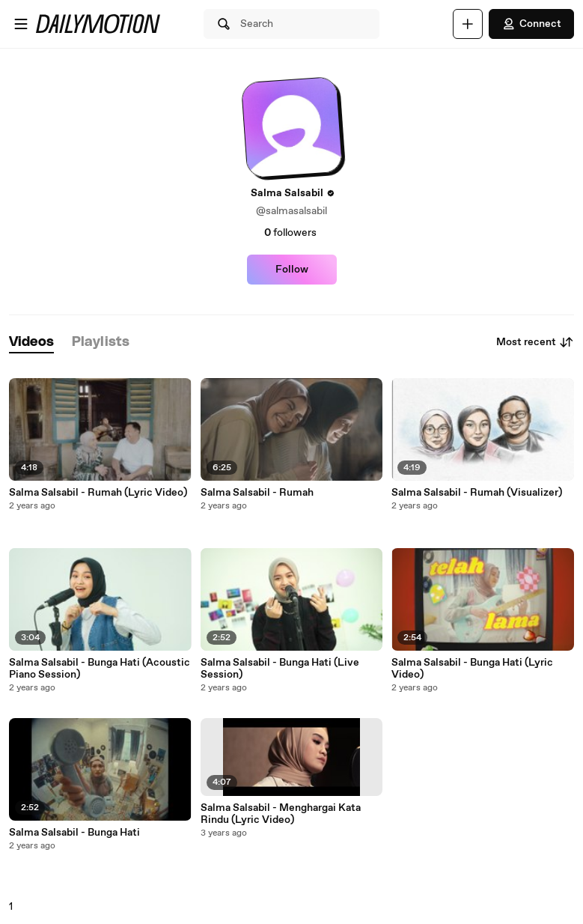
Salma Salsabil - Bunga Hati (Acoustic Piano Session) (100, 669)
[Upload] (468, 24)
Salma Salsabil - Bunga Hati (74, 833)
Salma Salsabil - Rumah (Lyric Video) (98, 493)
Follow (292, 270)
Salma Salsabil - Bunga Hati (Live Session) (280, 669)
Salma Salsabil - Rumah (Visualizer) (477, 493)
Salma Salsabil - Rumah (257, 493)
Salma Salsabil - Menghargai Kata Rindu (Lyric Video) (281, 814)
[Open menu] (21, 24)
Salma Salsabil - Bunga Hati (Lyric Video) (472, 669)
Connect (531, 24)
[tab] (31, 343)
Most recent (535, 342)
